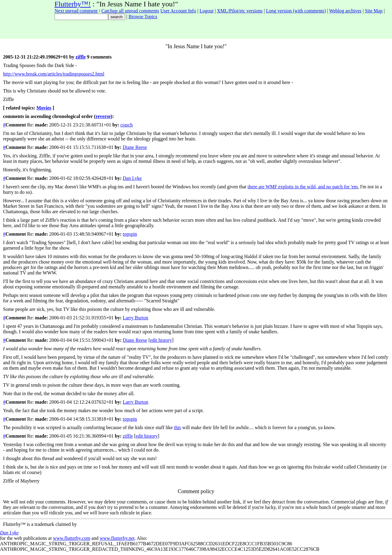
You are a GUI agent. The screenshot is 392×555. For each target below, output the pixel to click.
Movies (44, 108)
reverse (103, 116)
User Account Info (178, 11)
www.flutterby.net (117, 538)
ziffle (81, 57)
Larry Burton (135, 318)
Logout (207, 11)
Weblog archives (345, 11)
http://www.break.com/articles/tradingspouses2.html (54, 74)
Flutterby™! (73, 4)
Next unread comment (76, 11)
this (177, 427)
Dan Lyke (132, 178)
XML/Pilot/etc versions (240, 11)
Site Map (374, 11)
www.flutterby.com (72, 538)
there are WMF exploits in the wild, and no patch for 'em (302, 187)
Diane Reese (135, 147)
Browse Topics (143, 17)
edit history (161, 340)
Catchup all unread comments (130, 11)
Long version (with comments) (296, 11)
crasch (126, 125)
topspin (130, 234)
